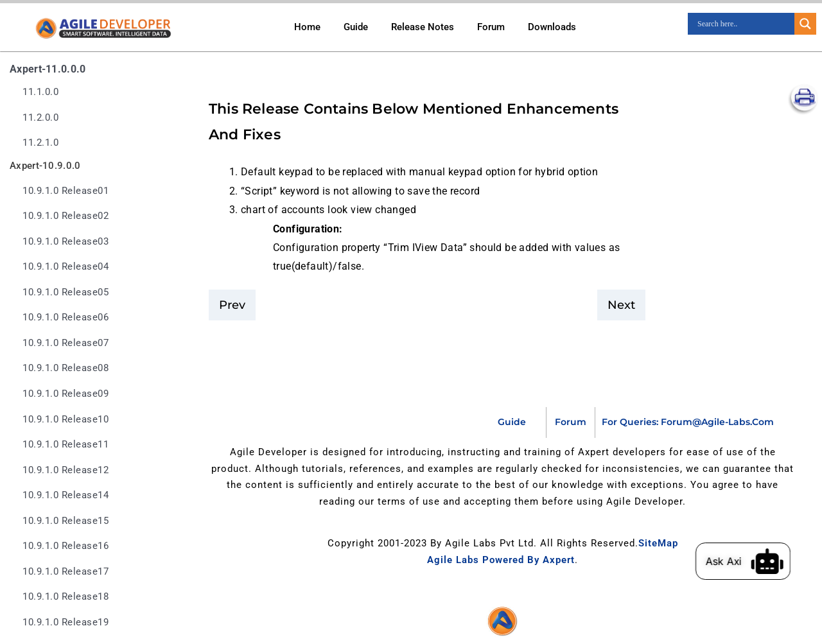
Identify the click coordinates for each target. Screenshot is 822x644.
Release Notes (423, 27)
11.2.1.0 (40, 143)
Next (621, 305)
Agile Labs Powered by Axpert (501, 560)
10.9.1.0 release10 (66, 420)
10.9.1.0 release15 (66, 521)
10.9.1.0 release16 (66, 546)
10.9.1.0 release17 (66, 572)
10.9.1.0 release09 (66, 394)
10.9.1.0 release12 (66, 470)
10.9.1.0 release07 (66, 343)
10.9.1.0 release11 (66, 445)
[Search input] (744, 24)
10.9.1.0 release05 (66, 292)
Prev (232, 305)
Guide (356, 27)
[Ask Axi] (782, 561)
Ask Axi (738, 561)
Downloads (552, 27)
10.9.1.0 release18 (66, 597)
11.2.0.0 (40, 118)
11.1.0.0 (40, 92)
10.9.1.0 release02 (66, 216)
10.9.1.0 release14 (66, 495)
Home (307, 27)
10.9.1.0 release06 (66, 318)
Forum (491, 27)
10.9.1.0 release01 (66, 191)
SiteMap (658, 543)
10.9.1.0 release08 (66, 368)
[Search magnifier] (805, 24)
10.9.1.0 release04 (66, 267)
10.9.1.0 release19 (66, 622)
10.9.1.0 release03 (66, 242)
